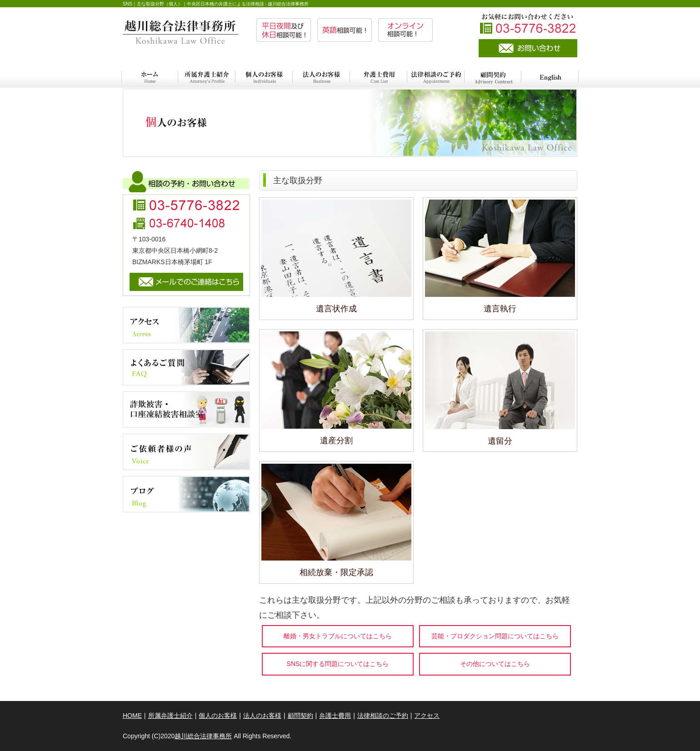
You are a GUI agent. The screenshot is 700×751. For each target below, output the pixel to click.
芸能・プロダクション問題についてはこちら (495, 636)
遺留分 (500, 441)
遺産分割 (336, 441)
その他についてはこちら (495, 664)
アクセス (427, 716)
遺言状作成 (336, 309)
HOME (132, 716)
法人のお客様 (262, 716)
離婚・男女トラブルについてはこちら (338, 636)
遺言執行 (500, 309)
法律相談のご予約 (383, 716)
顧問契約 (300, 716)
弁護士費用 (335, 716)
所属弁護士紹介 (170, 716)
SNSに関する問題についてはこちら (338, 664)
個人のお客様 (218, 716)
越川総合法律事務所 (203, 736)
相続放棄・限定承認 (336, 572)
